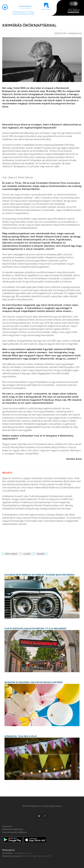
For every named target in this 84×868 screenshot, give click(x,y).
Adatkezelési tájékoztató (13, 829)
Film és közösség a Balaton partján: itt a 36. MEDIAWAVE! (35, 629)
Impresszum (7, 826)
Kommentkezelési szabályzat (14, 832)
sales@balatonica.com (23, 853)
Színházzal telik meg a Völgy (21, 736)
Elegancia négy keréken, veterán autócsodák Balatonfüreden (39, 575)
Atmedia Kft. (28, 856)
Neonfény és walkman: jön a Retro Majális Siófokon (33, 682)
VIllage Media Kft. (43, 856)
